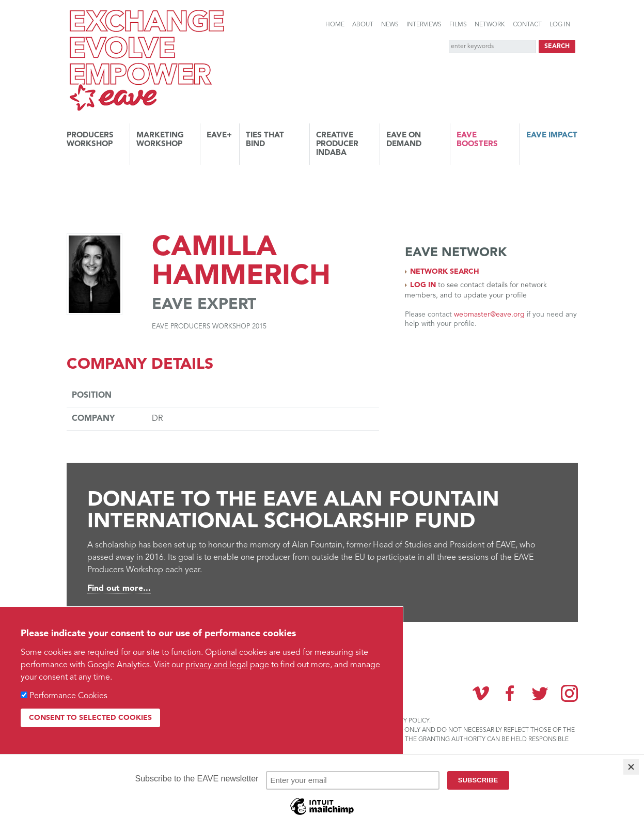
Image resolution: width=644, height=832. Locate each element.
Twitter (540, 693)
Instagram (569, 693)
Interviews (424, 25)
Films (458, 25)
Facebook (510, 693)
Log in (560, 25)
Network (490, 25)
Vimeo (481, 693)
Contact (527, 25)
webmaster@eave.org (489, 315)
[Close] (631, 767)
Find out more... (119, 589)
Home (335, 25)
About (363, 25)
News (390, 25)
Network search (445, 272)
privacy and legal (217, 665)
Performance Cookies (68, 696)
